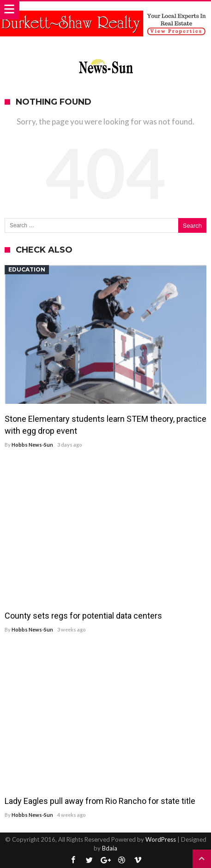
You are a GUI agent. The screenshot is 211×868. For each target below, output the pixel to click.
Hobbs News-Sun (32, 445)
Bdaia (110, 848)
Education (27, 269)
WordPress (161, 839)
